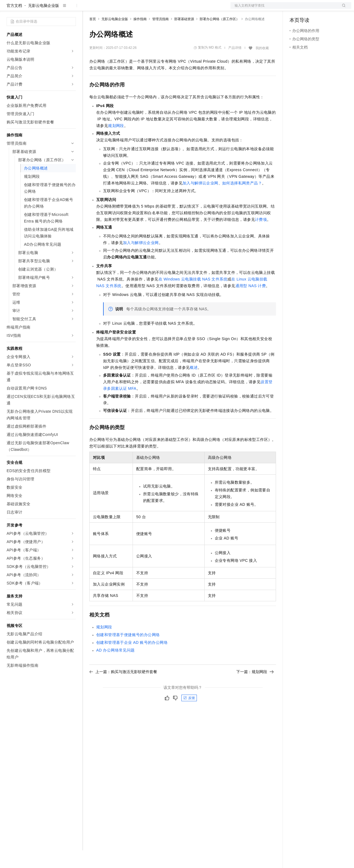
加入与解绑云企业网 (200, 201)
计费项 (261, 237)
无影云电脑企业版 (44, 23)
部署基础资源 (184, 37)
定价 (119, 9)
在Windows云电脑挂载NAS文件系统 (193, 297)
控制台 (309, 9)
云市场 (134, 9)
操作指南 (140, 37)
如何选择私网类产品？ (242, 201)
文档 (284, 9)
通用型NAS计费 (251, 303)
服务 (163, 9)
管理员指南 (160, 37)
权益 (106, 9)
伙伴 (149, 9)
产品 (72, 9)
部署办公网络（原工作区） (219, 37)
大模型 (57, 9)
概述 (194, 385)
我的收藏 (262, 66)
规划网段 (116, 143)
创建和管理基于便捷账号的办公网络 (128, 652)
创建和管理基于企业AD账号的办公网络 (132, 660)
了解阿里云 (182, 9)
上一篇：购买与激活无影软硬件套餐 (123, 689)
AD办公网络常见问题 (116, 668)
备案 (296, 9)
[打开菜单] (9, 9)
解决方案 (89, 9)
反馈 (189, 716)
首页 (93, 37)
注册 (322, 9)
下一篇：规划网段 (255, 689)
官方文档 (14, 23)
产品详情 (235, 65)
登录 (342, 9)
